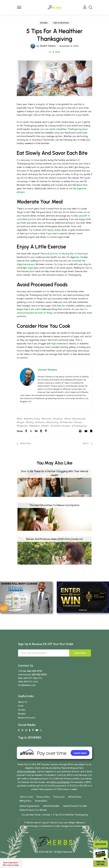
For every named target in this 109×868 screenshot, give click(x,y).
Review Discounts (27, 718)
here (59, 306)
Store (21, 706)
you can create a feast (64, 129)
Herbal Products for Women (33, 810)
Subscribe (80, 653)
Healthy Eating (33, 419)
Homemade (80, 419)
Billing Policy (25, 801)
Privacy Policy (43, 797)
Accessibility (41, 801)
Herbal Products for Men (75, 806)
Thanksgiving (80, 426)
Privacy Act (59, 797)
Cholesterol (67, 422)
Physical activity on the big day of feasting (63, 254)
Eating (31, 422)
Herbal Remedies (51, 806)
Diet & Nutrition (61, 23)
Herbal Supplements (30, 806)
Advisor (101, 844)
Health (46, 426)
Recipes (22, 714)
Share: (20, 431)
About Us (23, 702)
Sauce (79, 422)
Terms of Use (26, 797)
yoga (30, 268)
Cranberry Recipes (61, 426)
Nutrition (47, 419)
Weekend (35, 426)
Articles (44, 23)
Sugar (21, 422)
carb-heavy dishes (51, 230)
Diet (20, 419)
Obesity (41, 422)
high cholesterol (60, 344)
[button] (55, 52)
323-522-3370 (39, 675)
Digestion (23, 426)
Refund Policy (75, 797)
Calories (59, 419)
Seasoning (53, 422)
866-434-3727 (35, 671)
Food (68, 419)
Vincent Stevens (48, 46)
